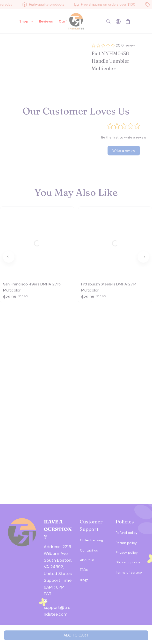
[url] (58, 584)
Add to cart (76, 635)
